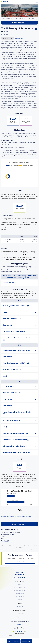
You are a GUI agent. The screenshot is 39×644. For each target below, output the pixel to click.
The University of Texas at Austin (25, 19)
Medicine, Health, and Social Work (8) (16, 306)
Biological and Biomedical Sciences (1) (17, 350)
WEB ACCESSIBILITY (20, 577)
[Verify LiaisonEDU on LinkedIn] (24, 628)
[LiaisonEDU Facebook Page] (21, 628)
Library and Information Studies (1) (15, 446)
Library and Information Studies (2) (15, 332)
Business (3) (7, 399)
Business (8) (7, 325)
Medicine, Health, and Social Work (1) (16, 433)
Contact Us (19, 607)
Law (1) (6, 312)
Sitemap (19, 600)
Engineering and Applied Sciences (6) (16, 440)
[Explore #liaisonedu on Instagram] (18, 628)
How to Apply (19, 597)
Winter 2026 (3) (8, 283)
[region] (19, 286)
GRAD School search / (8, 19)
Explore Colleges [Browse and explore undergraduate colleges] (26, 641)
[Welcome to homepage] (19, 631)
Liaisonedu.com (20, 614)
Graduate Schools (20, 587)
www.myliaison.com (20, 634)
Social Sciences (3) (10, 386)
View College (19, 38)
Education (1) (8, 357)
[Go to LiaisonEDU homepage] (7, 2)
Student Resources (19, 591)
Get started (20, 562)
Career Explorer (20, 594)
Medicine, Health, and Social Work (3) (16, 363)
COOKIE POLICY (19, 572)
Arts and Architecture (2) (12, 370)
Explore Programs (20, 23)
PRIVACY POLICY (19, 575)
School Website (6, 542)
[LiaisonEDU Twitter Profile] (15, 628)
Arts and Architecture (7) (12, 319)
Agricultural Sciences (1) (12, 420)
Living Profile (20, 617)
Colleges (20, 584)
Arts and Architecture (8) (12, 393)
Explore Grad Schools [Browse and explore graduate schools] (14, 641)
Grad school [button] (8, 38)
